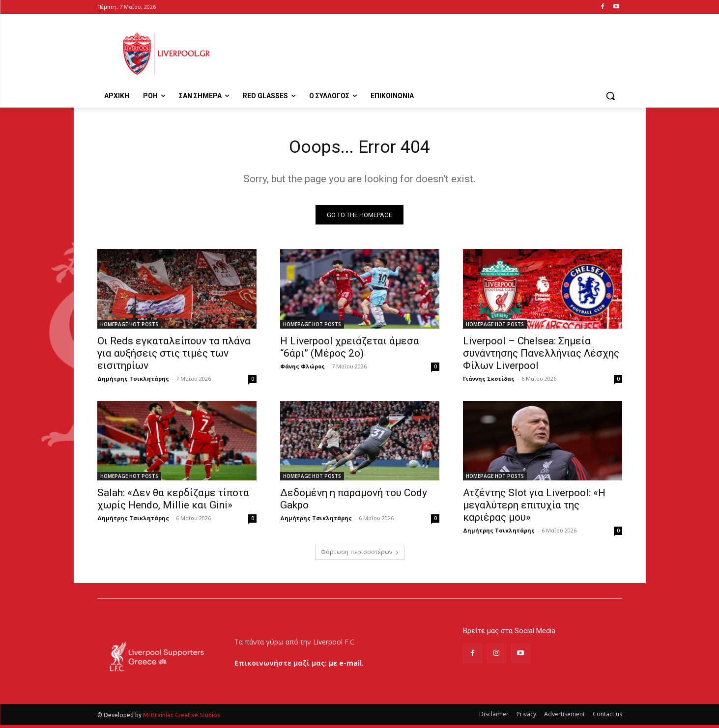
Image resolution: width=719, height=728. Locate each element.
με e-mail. (346, 666)
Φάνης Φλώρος (302, 369)
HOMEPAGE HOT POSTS (129, 327)
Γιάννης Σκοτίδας (489, 381)
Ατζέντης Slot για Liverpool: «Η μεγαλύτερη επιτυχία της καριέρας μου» (534, 508)
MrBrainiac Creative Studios (181, 718)
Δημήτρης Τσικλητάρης (133, 381)
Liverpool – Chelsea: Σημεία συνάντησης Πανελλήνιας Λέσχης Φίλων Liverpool (541, 356)
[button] (610, 96)
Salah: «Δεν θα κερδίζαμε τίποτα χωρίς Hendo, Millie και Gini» (173, 502)
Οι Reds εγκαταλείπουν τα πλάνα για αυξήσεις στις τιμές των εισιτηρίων (174, 356)
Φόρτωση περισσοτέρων (360, 555)
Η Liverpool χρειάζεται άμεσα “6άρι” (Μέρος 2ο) (350, 350)
